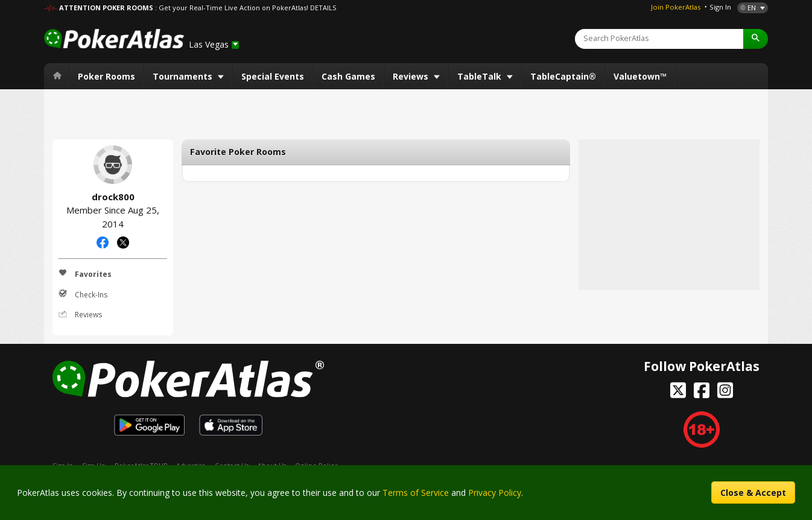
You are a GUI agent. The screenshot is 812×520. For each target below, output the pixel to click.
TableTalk (481, 76)
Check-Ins (83, 294)
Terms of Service (416, 493)
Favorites (85, 274)
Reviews (412, 76)
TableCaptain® (563, 76)
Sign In (720, 7)
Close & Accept (753, 493)
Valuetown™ (640, 76)
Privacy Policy (495, 493)
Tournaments (184, 76)
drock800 (113, 165)
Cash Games (348, 76)
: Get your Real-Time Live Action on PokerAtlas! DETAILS (246, 8)
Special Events (273, 76)
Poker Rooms (106, 76)
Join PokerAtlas (676, 7)
